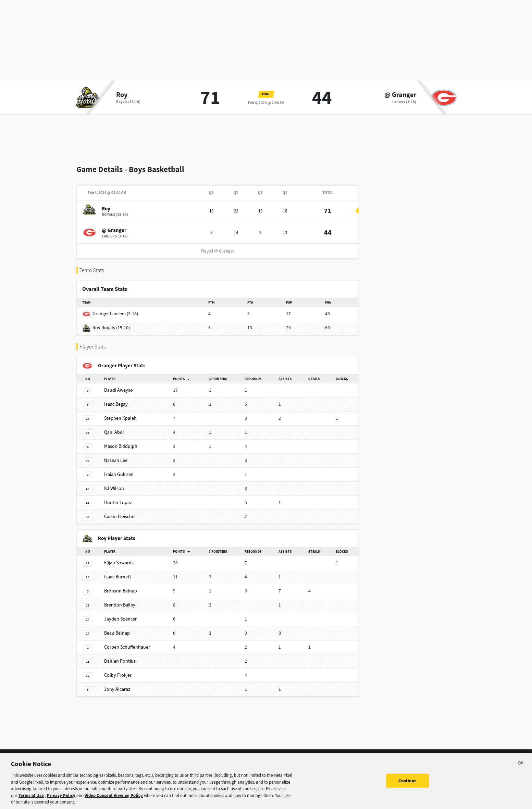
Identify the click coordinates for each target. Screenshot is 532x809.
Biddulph (121, 441)
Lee (116, 455)
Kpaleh (120, 413)
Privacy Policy (61, 800)
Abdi (114, 427)
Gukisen (119, 469)
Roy (122, 95)
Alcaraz (117, 684)
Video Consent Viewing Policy (114, 800)
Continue (407, 785)
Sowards (119, 557)
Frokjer (118, 670)
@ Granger (400, 95)
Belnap (121, 585)
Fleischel (120, 511)
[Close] (521, 768)
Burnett (118, 571)
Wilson (114, 483)
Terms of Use (31, 800)
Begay (116, 399)
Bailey (120, 599)
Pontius (120, 656)
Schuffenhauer (127, 642)
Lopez (118, 497)
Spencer (120, 614)
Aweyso (119, 385)
